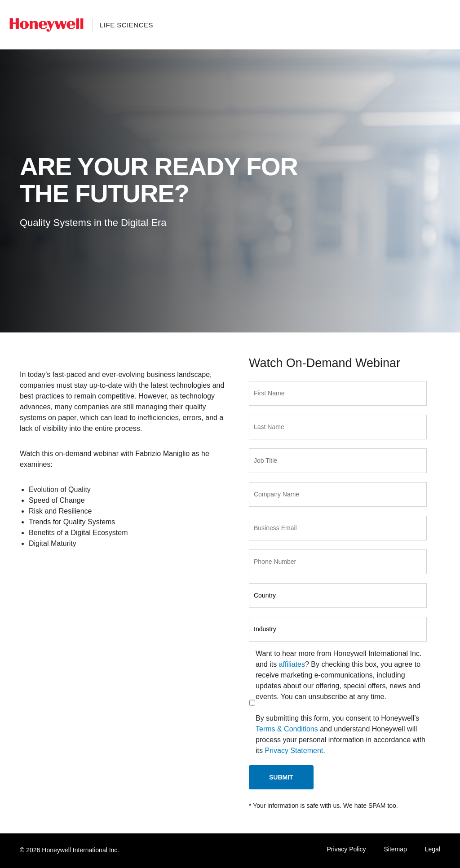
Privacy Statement (294, 751)
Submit (281, 777)
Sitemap (395, 849)
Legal (433, 849)
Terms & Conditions (287, 729)
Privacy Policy (346, 849)
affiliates (292, 664)
